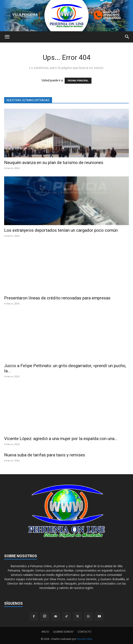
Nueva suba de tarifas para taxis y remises (45, 455)
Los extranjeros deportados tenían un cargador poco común (61, 230)
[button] (7, 37)
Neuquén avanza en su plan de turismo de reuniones (54, 163)
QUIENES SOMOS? (63, 632)
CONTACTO (84, 632)
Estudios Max (85, 639)
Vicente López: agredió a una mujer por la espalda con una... (61, 439)
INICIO (45, 632)
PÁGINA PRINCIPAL (78, 81)
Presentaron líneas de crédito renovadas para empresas (57, 298)
